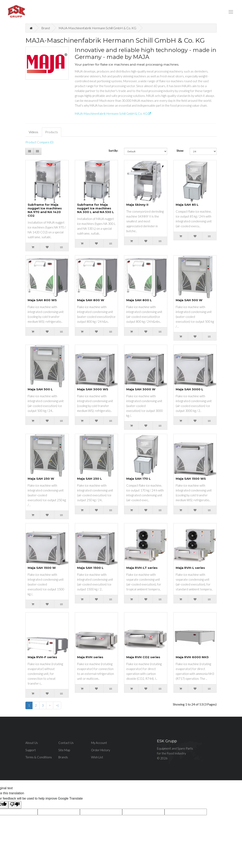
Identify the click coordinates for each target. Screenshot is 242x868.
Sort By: (113, 151)
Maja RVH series (90, 657)
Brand (46, 28)
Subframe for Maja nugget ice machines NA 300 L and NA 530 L (95, 208)
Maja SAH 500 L (40, 389)
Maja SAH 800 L (139, 300)
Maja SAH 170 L (138, 479)
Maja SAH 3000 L (189, 389)
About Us (32, 743)
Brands (63, 757)
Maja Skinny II (137, 205)
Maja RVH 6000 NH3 (192, 657)
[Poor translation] (15, 805)
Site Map (64, 750)
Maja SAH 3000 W (141, 389)
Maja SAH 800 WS (42, 300)
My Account (99, 743)
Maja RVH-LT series (142, 568)
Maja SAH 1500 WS (191, 479)
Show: (180, 151)
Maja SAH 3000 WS (93, 389)
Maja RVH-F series (42, 657)
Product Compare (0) (39, 142)
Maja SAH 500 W (189, 300)
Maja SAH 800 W (91, 300)
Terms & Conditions (39, 757)
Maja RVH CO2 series (143, 657)
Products (52, 132)
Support (31, 750)
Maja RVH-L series (190, 568)
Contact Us (66, 743)
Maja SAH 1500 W (42, 568)
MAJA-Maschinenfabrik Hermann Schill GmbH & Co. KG (97, 28)
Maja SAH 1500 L (90, 568)
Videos (33, 132)
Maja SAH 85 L (187, 205)
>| (57, 705)
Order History (101, 750)
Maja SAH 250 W (41, 479)
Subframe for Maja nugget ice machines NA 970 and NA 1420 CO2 (45, 210)
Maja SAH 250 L (89, 479)
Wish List (97, 757)
